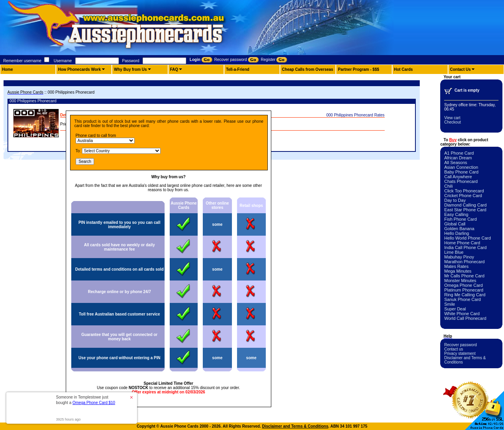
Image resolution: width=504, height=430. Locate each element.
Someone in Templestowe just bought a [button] (85, 400)
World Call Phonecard (465, 318)
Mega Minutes (458, 271)
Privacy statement (460, 353)
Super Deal (455, 309)
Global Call (455, 224)
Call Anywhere (458, 177)
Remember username (22, 61)
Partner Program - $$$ (359, 69)
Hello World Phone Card (467, 238)
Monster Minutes (460, 281)
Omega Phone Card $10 (94, 403)
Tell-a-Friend (238, 69)
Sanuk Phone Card (462, 299)
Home (7, 69)
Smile (450, 304)
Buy (453, 140)
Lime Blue (454, 252)
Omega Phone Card (463, 285)
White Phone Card (462, 314)
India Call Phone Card (465, 247)
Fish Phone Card (460, 219)
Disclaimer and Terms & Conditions (295, 426)
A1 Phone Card (459, 153)
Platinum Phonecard (464, 290)
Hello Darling (457, 233)
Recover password (460, 345)
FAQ (174, 69)
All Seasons (456, 162)
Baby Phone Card (461, 172)
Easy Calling (456, 214)
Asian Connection (461, 167)
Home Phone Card (462, 243)
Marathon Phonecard (464, 262)
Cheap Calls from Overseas (308, 69)
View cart (452, 118)
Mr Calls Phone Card (464, 276)
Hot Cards (404, 69)
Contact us (454, 349)
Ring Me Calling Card (465, 295)
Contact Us (460, 69)
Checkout (452, 122)
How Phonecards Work (79, 69)
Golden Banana (459, 229)
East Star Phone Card (465, 210)
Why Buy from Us (130, 69)
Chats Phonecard (461, 181)
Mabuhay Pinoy (459, 257)
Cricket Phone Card (463, 196)
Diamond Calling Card (465, 205)
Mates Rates (456, 266)
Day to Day (455, 200)
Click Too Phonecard (464, 191)
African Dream (458, 158)
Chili (448, 186)
